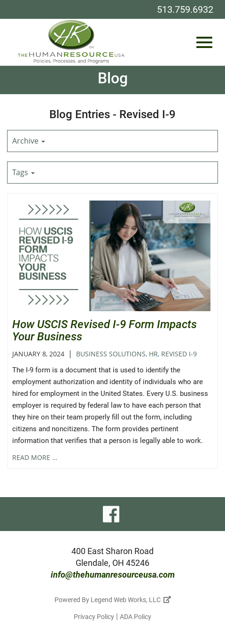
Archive (29, 141)
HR (153, 354)
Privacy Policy (94, 617)
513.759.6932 (185, 9)
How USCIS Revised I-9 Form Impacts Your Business (105, 330)
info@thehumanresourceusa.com (113, 575)
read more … (35, 457)
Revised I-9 (179, 354)
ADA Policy (136, 617)
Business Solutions (111, 354)
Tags (23, 172)
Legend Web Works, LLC (131, 600)
